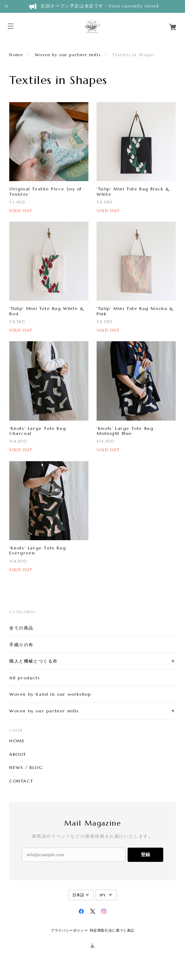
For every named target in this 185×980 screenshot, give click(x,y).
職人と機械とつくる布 (34, 661)
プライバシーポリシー (69, 930)
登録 (145, 855)
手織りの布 (21, 645)
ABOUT (18, 754)
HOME (17, 741)
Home (16, 55)
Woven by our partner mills (68, 55)
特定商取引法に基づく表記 (112, 930)
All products (25, 678)
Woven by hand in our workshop (50, 694)
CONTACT (21, 781)
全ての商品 (21, 628)
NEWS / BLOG (26, 768)
